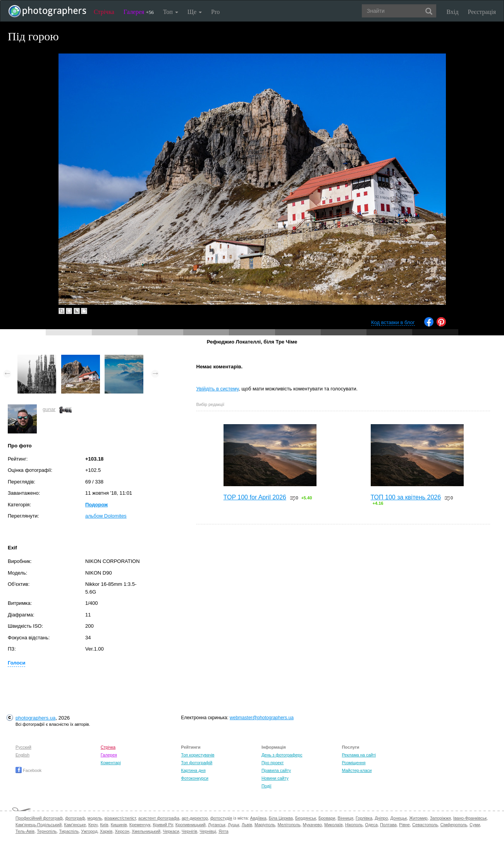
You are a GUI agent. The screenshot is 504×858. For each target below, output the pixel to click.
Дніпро (381, 818)
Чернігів (189, 831)
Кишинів (119, 825)
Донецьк (398, 818)
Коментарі (111, 763)
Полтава (388, 825)
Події (267, 786)
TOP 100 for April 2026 (255, 497)
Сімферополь (454, 825)
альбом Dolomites (106, 516)
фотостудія (221, 818)
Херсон (122, 831)
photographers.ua (35, 718)
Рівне (404, 825)
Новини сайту (275, 778)
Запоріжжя (440, 818)
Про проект (273, 763)
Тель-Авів (25, 831)
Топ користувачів (198, 755)
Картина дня (193, 770)
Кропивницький (191, 825)
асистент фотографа (159, 818)
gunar (49, 409)
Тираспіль (69, 831)
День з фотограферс (282, 755)
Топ (171, 12)
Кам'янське (75, 825)
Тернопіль (47, 831)
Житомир (418, 818)
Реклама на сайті (359, 755)
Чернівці (208, 831)
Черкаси (171, 831)
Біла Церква (281, 818)
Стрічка (104, 12)
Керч (93, 825)
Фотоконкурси (194, 778)
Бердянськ (306, 818)
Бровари (327, 818)
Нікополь (354, 825)
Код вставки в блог (393, 322)
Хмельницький (146, 831)
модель (95, 818)
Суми (475, 825)
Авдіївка (258, 818)
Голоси (16, 663)
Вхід (453, 12)
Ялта (223, 831)
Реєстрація (482, 12)
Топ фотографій (197, 763)
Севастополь (425, 825)
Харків (106, 831)
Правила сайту (276, 770)
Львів (247, 825)
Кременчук (140, 825)
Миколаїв (334, 825)
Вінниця (346, 818)
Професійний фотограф (39, 818)
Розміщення (353, 763)
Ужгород (89, 831)
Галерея (139, 12)
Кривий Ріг (163, 825)
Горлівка (364, 818)
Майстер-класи (357, 770)
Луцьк (234, 825)
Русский (23, 747)
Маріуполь (265, 825)
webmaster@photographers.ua (262, 718)
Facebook (28, 770)
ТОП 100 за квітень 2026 (406, 497)
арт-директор (195, 818)
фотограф (75, 818)
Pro (215, 12)
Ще (195, 12)
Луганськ (217, 825)
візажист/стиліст (120, 818)
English (22, 755)
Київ (104, 825)
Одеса (371, 825)
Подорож (96, 505)
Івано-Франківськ (470, 818)
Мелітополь (289, 825)
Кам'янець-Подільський (39, 825)
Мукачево (312, 825)
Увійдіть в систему (218, 389)
